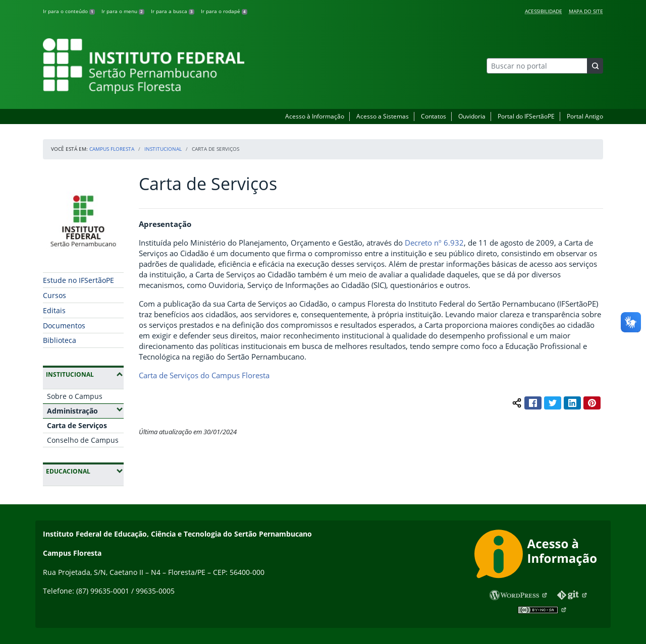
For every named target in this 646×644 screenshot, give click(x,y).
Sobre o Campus (75, 396)
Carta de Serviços (77, 425)
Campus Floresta (112, 149)
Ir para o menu (123, 11)
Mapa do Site (586, 11)
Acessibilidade (544, 11)
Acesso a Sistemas (383, 116)
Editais (54, 310)
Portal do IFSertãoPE (526, 116)
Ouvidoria (472, 116)
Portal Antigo (585, 116)
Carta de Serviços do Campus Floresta (204, 375)
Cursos (55, 295)
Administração (85, 410)
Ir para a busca (173, 11)
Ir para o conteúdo (69, 11)
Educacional (85, 471)
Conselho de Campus (83, 440)
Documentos (64, 326)
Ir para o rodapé (224, 11)
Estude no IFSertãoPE (78, 280)
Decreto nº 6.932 (434, 243)
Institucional (163, 149)
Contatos (434, 116)
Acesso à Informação (315, 116)
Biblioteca (60, 340)
